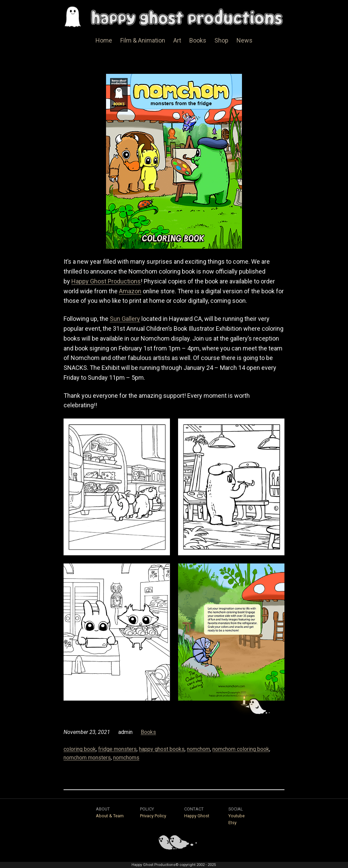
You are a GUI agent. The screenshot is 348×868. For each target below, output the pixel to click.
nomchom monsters (87, 758)
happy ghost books (162, 749)
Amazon (130, 291)
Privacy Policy (153, 816)
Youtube (237, 816)
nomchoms (126, 758)
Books (148, 732)
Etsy (232, 823)
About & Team (110, 816)
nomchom (198, 749)
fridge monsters (117, 749)
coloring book (80, 749)
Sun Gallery (125, 319)
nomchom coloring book (241, 749)
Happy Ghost (197, 816)
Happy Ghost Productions (106, 281)
